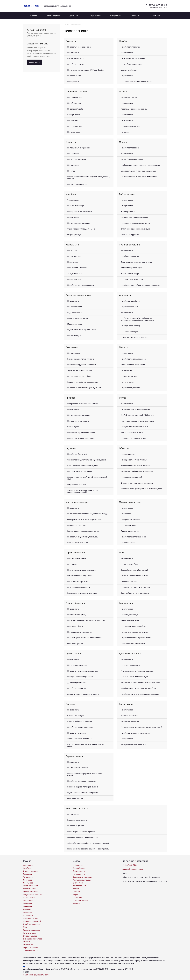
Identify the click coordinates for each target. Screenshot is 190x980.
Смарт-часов (28, 901)
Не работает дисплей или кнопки (134, 537)
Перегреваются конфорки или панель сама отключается (85, 774)
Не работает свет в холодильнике (81, 285)
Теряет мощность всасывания (133, 365)
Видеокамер (28, 945)
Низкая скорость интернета (132, 432)
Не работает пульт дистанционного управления (140, 694)
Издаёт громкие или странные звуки (82, 330)
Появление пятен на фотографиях (135, 337)
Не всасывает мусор (129, 376)
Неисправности (79, 874)
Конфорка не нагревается (78, 820)
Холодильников (29, 889)
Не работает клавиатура (131, 47)
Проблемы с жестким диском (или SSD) (137, 82)
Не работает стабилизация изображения (137, 471)
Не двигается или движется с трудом (136, 223)
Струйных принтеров (32, 924)
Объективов (28, 915)
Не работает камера (76, 64)
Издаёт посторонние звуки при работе (83, 793)
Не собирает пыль (128, 212)
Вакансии (77, 904)
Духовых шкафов (30, 936)
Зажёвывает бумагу (75, 626)
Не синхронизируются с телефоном (82, 365)
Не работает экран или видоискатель (136, 733)
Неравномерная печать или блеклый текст (84, 638)
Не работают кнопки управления (80, 727)
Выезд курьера (116, 15)
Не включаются (74, 353)
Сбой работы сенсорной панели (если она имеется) (88, 843)
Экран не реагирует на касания (80, 370)
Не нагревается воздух (130, 274)
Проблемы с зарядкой (130, 332)
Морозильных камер (31, 918)
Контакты (156, 15)
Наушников (28, 912)
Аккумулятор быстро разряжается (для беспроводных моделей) (83, 491)
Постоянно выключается (77, 184)
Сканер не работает (129, 582)
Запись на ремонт (54, 15)
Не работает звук (74, 76)
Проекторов (28, 906)
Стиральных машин (31, 871)
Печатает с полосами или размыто (135, 576)
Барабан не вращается (130, 256)
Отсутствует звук (74, 235)
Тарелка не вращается (130, 531)
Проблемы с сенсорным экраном (134, 109)
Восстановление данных (83, 877)
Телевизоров (28, 877)
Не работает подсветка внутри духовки (83, 671)
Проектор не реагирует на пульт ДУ (82, 438)
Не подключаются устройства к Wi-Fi (135, 427)
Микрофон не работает (77, 485)
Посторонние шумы (129, 525)
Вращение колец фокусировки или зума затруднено (142, 489)
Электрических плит (31, 951)
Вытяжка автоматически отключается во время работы (86, 745)
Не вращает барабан (76, 109)
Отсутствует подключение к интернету (136, 409)
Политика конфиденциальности (36, 975)
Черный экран (73, 200)
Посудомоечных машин (33, 895)
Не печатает (72, 564)
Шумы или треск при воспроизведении (83, 466)
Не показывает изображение (79, 148)
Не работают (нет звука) (77, 454)
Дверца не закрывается (130, 520)
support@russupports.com (133, 869)
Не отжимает (73, 120)
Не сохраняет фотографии (131, 326)
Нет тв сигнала (73, 154)
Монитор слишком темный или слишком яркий (139, 171)
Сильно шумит (127, 370)
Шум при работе (74, 115)
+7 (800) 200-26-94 (156, 5)
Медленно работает (129, 70)
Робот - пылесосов (31, 886)
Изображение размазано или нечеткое (83, 404)
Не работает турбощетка (131, 388)
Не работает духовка (76, 826)
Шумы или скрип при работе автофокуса (137, 483)
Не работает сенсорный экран (79, 47)
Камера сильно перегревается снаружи (83, 531)
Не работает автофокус (130, 301)
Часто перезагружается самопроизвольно (137, 421)
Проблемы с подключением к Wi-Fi (81, 432)
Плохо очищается (128, 543)
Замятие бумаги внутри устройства (135, 593)
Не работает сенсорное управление (82, 781)
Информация (78, 865)
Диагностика (74, 15)
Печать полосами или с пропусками (82, 570)
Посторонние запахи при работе (80, 677)
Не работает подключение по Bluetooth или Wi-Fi (140, 682)
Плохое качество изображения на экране (137, 671)
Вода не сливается (75, 313)
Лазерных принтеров (32, 930)
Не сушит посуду (74, 336)
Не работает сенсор (129, 97)
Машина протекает (75, 324)
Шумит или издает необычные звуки (135, 229)
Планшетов (28, 874)
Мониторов (28, 880)
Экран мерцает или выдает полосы (81, 229)
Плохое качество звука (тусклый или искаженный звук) (87, 478)
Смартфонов (28, 865)
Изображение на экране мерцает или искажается (141, 165)
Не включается (73, 53)
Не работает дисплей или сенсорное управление (140, 285)
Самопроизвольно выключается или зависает (139, 177)
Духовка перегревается (77, 682)
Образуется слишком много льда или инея (84, 520)
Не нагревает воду (75, 126)
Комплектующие (79, 886)
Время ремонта (79, 871)
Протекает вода (74, 132)
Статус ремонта (95, 15)
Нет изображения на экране (132, 64)
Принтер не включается (77, 558)
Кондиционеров (29, 933)
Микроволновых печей (32, 921)
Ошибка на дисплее (75, 644)
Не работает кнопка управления (134, 359)
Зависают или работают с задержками (83, 382)
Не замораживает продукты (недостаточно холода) (88, 514)
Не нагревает (126, 514)
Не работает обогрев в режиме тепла (136, 638)
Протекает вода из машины (132, 279)
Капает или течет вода (130, 620)
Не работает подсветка (77, 159)
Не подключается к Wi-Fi (131, 126)
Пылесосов (28, 904)
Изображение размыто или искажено (136, 466)
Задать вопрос (35, 62)
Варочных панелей (31, 948)
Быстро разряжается (76, 58)
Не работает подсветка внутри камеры (83, 537)
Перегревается (73, 82)
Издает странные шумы (77, 525)
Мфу (25, 927)
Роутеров (27, 909)
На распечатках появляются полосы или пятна (86, 620)
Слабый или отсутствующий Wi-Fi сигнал (137, 415)
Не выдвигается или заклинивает (134, 460)
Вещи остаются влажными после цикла (137, 262)
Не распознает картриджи (78, 582)
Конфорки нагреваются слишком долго (83, 837)
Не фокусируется (128, 454)
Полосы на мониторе (76, 206)
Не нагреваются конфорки (78, 768)
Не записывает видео (129, 716)
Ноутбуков (27, 868)
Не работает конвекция (77, 688)
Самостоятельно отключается (133, 644)
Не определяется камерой (131, 477)
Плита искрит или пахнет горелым (81, 832)
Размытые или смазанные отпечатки (82, 593)
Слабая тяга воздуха (76, 716)
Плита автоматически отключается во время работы (88, 849)
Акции (75, 895)
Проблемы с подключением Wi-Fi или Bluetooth (86, 70)
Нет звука (125, 132)
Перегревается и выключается (133, 58)
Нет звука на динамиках (130, 665)
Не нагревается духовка (77, 665)
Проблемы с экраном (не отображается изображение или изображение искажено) (138, 319)
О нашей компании (80, 901)
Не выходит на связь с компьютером (135, 587)
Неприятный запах (75, 279)
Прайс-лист (77, 898)
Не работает (72, 250)
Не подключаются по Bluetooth (80, 471)
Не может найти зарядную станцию (135, 217)
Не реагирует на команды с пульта (135, 632)
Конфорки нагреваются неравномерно (83, 787)
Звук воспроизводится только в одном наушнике (87, 460)
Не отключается (127, 382)
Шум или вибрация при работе (80, 721)
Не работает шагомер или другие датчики (84, 388)
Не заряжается (127, 103)
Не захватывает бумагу (130, 564)
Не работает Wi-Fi (128, 76)
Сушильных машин (31, 892)
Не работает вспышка (130, 307)
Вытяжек (27, 942)
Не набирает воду (75, 103)
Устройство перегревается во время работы (138, 688)
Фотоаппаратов (29, 898)
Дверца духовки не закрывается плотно (83, 694)
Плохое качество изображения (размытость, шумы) (141, 727)
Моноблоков (28, 883)
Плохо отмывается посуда (78, 318)
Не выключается (74, 256)
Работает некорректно (130, 235)
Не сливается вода (75, 97)
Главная (33, 15)
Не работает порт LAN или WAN (134, 438)
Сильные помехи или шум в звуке (134, 677)
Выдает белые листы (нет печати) (134, 570)
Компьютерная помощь (82, 880)
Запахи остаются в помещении (80, 739)
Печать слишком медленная (79, 587)
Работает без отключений (78, 543)
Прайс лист (136, 15)
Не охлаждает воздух (129, 615)
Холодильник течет (75, 274)
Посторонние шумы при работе (133, 626)
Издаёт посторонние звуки (131, 268)
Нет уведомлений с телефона (79, 376)
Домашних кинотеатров (33, 939)
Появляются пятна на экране (79, 421)
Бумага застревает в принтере (80, 576)
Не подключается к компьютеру (80, 632)
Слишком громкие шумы (77, 268)
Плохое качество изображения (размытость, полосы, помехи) (89, 178)
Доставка (77, 892)
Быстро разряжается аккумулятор (81, 359)
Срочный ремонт (80, 868)
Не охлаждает (73, 262)
